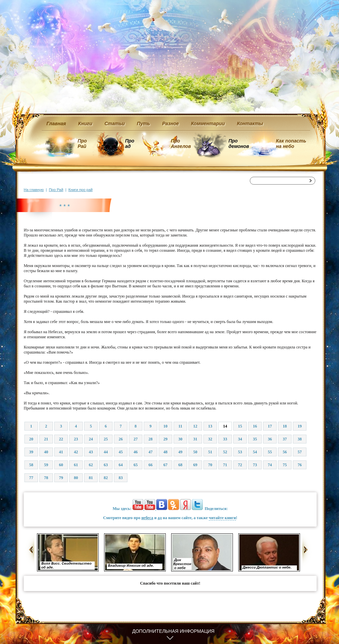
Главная (56, 124)
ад (160, 518)
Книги (85, 124)
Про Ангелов (181, 144)
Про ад (129, 144)
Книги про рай (81, 190)
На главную (34, 190)
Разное (170, 124)
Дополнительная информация (173, 631)
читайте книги (222, 518)
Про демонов (239, 144)
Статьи (115, 124)
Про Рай (82, 144)
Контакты (250, 124)
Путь (144, 124)
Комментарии (208, 124)
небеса (147, 518)
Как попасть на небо (291, 144)
